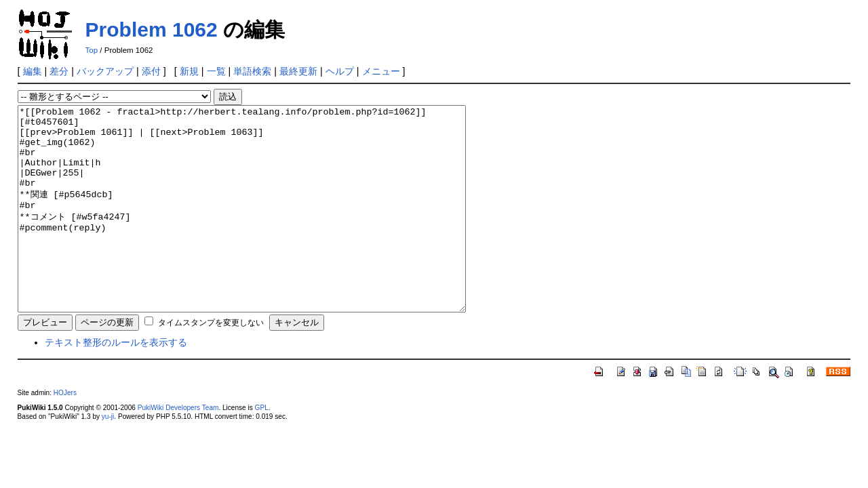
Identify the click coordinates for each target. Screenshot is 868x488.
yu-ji (108, 457)
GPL (262, 448)
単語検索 (252, 71)
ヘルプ (340, 71)
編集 (33, 71)
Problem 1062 (152, 29)
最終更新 (298, 71)
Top (92, 50)
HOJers (65, 433)
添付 (151, 71)
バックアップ (105, 71)
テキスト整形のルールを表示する (116, 383)
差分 (59, 71)
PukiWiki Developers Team (178, 448)
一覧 (216, 71)
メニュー (381, 71)
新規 (189, 71)
